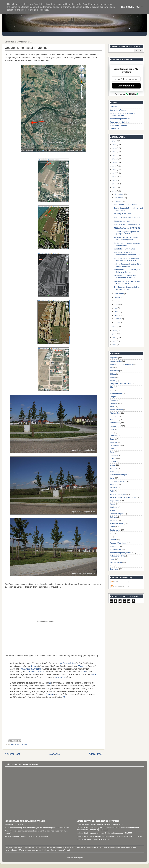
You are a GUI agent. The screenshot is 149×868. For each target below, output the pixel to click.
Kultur (112, 449)
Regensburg (60, 677)
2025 (115, 145)
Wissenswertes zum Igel (124, 221)
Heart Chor (114, 419)
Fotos (14, 744)
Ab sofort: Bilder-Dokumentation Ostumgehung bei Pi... (127, 238)
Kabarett (113, 436)
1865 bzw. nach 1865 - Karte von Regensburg (95, 824)
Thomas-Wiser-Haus (118, 543)
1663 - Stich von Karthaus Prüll (89, 840)
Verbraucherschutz (117, 556)
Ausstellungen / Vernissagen (121, 364)
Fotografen (114, 400)
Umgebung (114, 546)
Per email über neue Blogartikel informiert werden (122, 114)
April (117, 312)
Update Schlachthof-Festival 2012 (128, 224)
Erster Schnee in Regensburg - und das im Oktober (129, 209)
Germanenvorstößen (36, 672)
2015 (115, 180)
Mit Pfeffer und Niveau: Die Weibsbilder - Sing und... (125, 277)
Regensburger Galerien (119, 122)
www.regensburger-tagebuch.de (36, 850)
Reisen (112, 504)
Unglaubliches (115, 549)
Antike (93, 674)
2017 (115, 173)
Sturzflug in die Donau (123, 214)
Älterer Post (96, 754)
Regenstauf (114, 501)
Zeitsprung (114, 569)
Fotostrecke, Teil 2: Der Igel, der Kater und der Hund (127, 282)
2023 (115, 152)
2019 (115, 166)
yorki (112, 566)
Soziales (113, 520)
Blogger (79, 858)
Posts (115, 582)
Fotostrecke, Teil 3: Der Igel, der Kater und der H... (127, 271)
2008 (115, 337)
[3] (64, 697)
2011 (115, 327)
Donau (33, 666)
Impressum (114, 128)
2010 (115, 330)
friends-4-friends (116, 410)
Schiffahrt (113, 507)
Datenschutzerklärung (118, 125)
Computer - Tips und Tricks (120, 384)
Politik (112, 491)
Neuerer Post (12, 754)
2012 (115, 191)
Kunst (112, 452)
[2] (50, 683)
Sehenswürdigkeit (117, 514)
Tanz (112, 533)
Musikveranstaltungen (118, 475)
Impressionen (115, 426)
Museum (113, 468)
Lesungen (114, 455)
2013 (115, 187)
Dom (112, 390)
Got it (140, 7)
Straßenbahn (115, 530)
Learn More (127, 7)
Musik (112, 471)
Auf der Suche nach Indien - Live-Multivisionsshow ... (128, 265)
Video (112, 559)
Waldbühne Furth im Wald (125, 249)
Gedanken (114, 416)
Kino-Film (113, 442)
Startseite (54, 754)
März (117, 315)
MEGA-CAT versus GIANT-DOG (127, 228)
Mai (116, 308)
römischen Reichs (68, 663)
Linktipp (113, 458)
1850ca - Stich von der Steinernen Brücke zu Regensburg (100, 833)
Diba (111, 387)
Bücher (112, 381)
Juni (117, 305)
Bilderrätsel (114, 371)
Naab (83, 672)
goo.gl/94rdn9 (64, 850)
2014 (115, 184)
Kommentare (118, 586)
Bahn (112, 367)
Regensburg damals (118, 494)
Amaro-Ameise (116, 361)
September (119, 294)
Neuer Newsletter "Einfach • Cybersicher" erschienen (26, 836)
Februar (118, 319)
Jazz (111, 433)
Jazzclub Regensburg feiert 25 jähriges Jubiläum (127, 233)
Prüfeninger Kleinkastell (30, 669)
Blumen (113, 377)
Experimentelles (116, 393)
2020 (115, 162)
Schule (112, 510)
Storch (112, 527)
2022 (115, 155)
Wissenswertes (116, 562)
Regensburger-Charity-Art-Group (123, 497)
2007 (115, 341)
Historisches (22, 744)
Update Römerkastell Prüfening (127, 217)
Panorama (114, 484)
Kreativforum (115, 445)
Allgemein (114, 358)
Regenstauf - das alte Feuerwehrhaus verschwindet (127, 253)
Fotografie (114, 403)
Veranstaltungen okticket (120, 119)
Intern (112, 429)
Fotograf (113, 397)
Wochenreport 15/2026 (14, 824)
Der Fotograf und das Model (126, 204)
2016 (115, 177)
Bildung (113, 374)
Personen (114, 488)
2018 (115, 170)
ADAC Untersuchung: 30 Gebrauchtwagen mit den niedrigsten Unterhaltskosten (37, 828)
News (112, 478)
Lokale (112, 465)
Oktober (118, 201)
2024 (115, 148)
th (110, 536)
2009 (115, 334)
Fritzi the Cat (115, 413)
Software (113, 517)
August (118, 297)
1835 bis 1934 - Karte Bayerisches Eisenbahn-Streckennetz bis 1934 (104, 836)
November (119, 198)
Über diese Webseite (118, 110)
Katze (112, 439)
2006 (115, 345)
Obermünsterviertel (117, 481)
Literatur (113, 462)
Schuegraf (48, 694)
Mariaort (82, 666)
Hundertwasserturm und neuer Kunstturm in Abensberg (127, 259)
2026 (115, 141)
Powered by (126, 94)
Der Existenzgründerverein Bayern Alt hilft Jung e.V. (128, 288)
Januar (118, 322)
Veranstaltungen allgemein (120, 553)
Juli (116, 301)
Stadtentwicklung (116, 523)
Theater (113, 540)
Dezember (119, 194)
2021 (115, 159)
